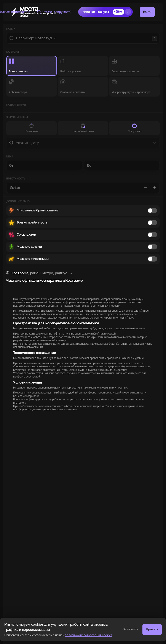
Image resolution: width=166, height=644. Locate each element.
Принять (152, 629)
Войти (147, 12)
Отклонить (130, 629)
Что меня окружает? (54, 12)
